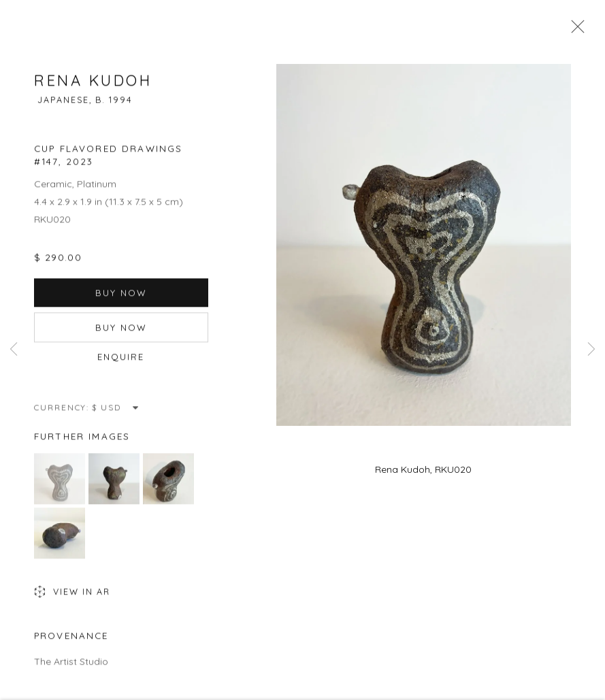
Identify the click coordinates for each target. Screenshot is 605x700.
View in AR (72, 595)
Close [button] (574, 31)
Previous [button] (14, 350)
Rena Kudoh (93, 83)
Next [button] (591, 350)
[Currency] (116, 410)
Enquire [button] (121, 359)
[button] (60, 481)
